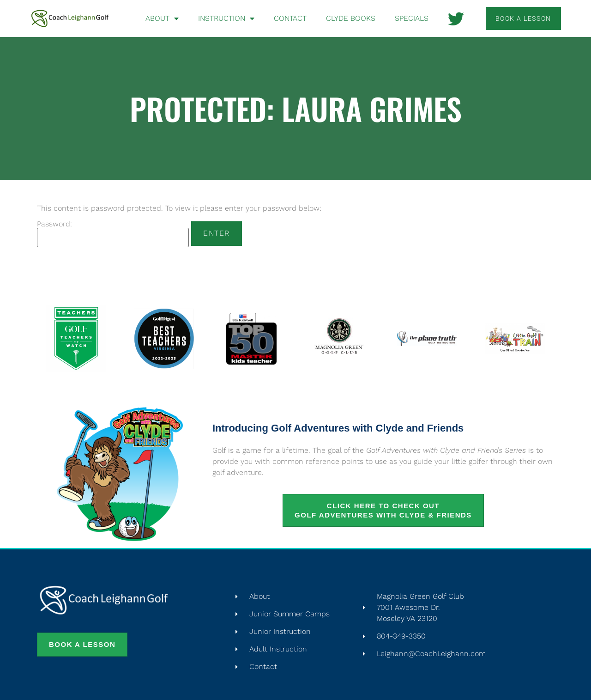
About (162, 18)
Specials (412, 18)
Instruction (226, 18)
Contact (290, 18)
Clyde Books (351, 18)
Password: (113, 234)
